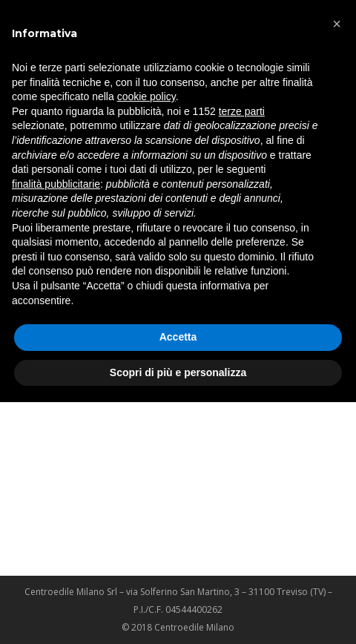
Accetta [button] (178, 337)
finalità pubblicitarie (56, 184)
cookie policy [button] (146, 96)
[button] (337, 24)
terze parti (242, 111)
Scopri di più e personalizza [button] (178, 372)
